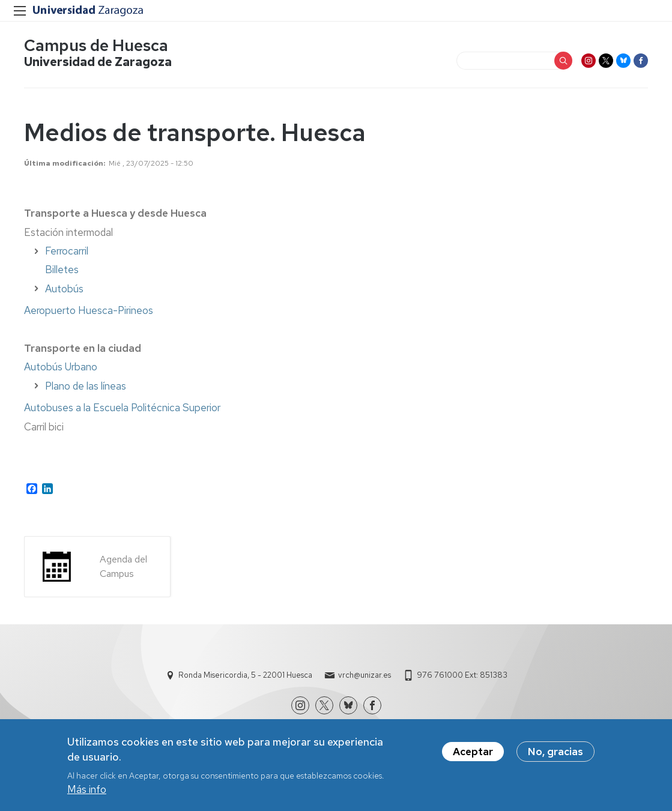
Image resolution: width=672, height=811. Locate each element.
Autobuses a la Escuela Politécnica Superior (122, 408)
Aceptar (473, 756)
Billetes (62, 270)
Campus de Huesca (96, 45)
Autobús (64, 289)
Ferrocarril (67, 251)
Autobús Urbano (61, 367)
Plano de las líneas (86, 386)
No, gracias (555, 756)
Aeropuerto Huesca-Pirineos (89, 310)
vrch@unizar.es (365, 675)
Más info (87, 793)
